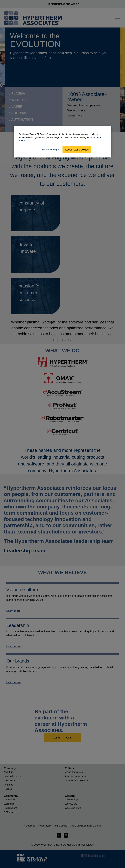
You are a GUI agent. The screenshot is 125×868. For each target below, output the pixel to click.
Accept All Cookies (77, 150)
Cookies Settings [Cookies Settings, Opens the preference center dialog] (49, 150)
